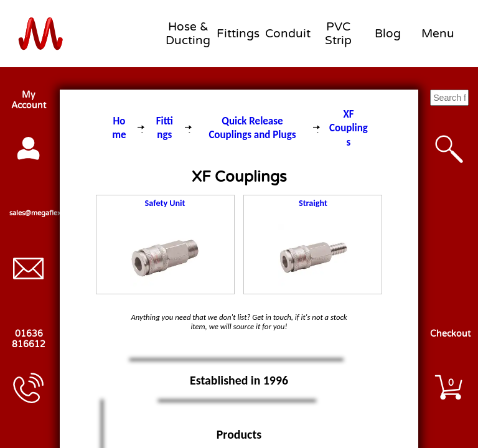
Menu (438, 34)
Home (119, 128)
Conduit (288, 34)
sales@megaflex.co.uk (28, 213)
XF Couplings (349, 128)
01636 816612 (29, 339)
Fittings (238, 34)
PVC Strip (338, 34)
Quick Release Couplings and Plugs (252, 128)
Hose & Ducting (188, 34)
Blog (388, 34)
